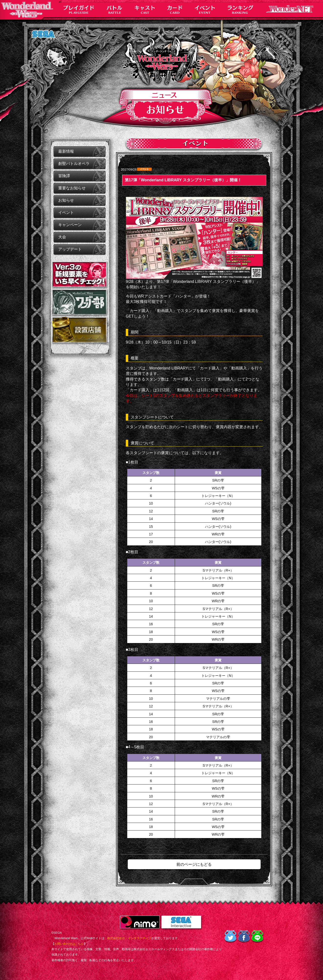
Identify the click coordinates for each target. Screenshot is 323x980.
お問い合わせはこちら (69, 944)
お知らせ (66, 200)
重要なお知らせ (72, 188)
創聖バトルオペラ (74, 164)
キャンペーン (70, 225)
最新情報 (66, 151)
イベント (66, 213)
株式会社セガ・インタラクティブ (129, 938)
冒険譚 (64, 176)
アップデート (70, 249)
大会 (62, 237)
